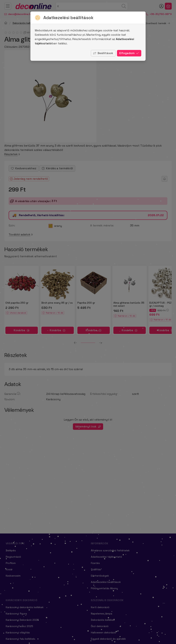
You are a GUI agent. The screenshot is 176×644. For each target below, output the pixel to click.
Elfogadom (129, 53)
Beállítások (103, 53)
